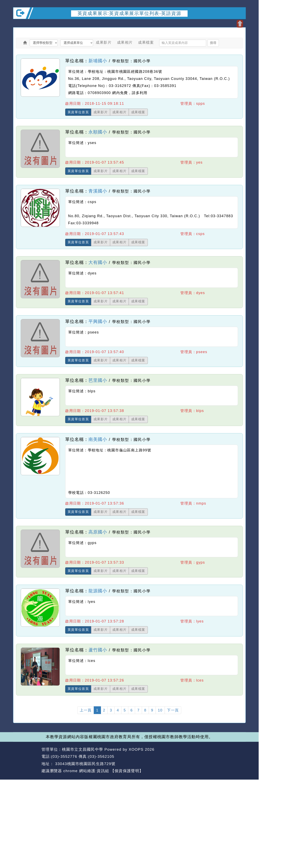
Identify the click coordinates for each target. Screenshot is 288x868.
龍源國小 (98, 591)
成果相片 (125, 42)
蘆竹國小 (98, 650)
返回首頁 (213, 756)
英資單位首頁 (78, 112)
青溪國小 (98, 191)
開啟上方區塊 (240, 24)
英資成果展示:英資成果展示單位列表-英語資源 (129, 13)
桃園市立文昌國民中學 (82, 749)
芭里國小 (98, 380)
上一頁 (86, 710)
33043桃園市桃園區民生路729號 (85, 764)
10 (160, 710)
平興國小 (98, 321)
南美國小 (98, 439)
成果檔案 (146, 42)
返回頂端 (236, 756)
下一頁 (173, 710)
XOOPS (136, 749)
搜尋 (213, 43)
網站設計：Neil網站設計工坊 (26, 760)
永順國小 (98, 132)
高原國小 (98, 532)
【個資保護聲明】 (127, 771)
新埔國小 (98, 61)
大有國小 (98, 262)
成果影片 (104, 42)
